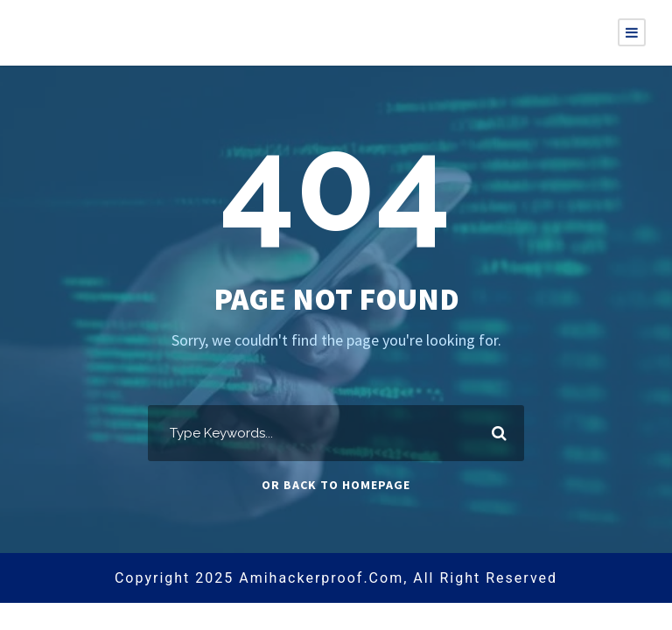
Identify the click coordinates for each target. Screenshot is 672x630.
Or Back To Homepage (336, 485)
